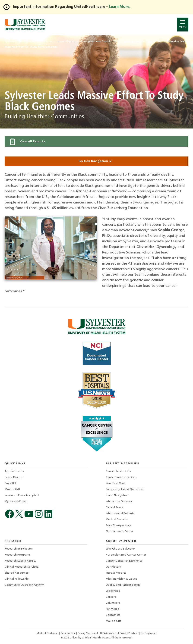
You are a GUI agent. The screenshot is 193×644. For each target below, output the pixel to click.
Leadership (113, 591)
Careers (111, 597)
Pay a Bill (10, 483)
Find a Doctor (14, 477)
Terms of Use (68, 633)
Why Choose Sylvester (120, 549)
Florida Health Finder (119, 531)
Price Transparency (118, 525)
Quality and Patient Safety (123, 585)
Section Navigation (97, 161)
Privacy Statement (88, 633)
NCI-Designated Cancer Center (126, 555)
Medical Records (117, 519)
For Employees (148, 633)
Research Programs (18, 555)
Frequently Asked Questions (125, 489)
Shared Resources (17, 573)
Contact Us (113, 615)
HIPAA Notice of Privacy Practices (120, 633)
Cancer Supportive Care (122, 477)
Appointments (14, 471)
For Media (112, 609)
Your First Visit (115, 483)
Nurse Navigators (117, 495)
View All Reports (27, 142)
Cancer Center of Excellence (124, 561)
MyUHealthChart (16, 501)
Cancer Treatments (118, 471)
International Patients (120, 513)
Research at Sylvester (19, 549)
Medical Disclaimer (48, 633)
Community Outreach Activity (24, 585)
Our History (113, 567)
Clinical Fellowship (17, 579)
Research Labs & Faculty (20, 561)
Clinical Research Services (21, 567)
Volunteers (113, 603)
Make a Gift (12, 489)
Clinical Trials (114, 507)
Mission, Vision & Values (121, 579)
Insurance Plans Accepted (22, 495)
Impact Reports (116, 573)
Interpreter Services (119, 501)
